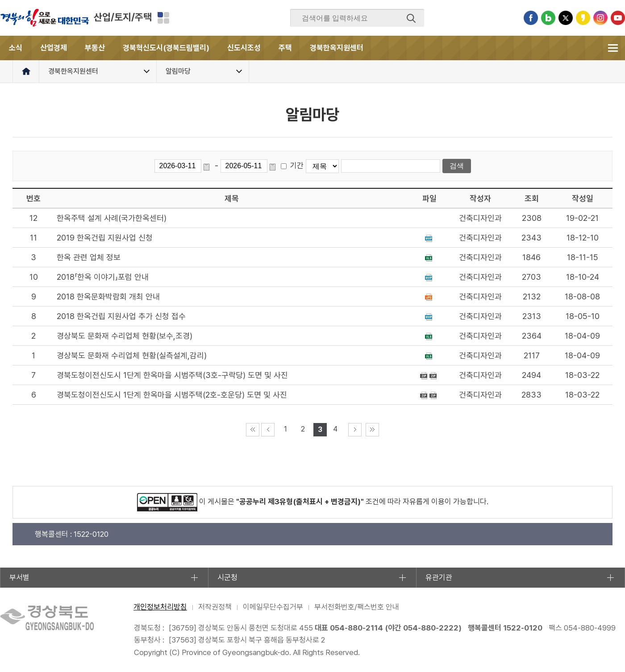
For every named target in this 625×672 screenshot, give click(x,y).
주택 (285, 48)
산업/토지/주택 (123, 17)
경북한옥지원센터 (337, 48)
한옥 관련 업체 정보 (89, 257)
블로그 (548, 18)
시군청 (227, 577)
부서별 (19, 577)
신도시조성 (244, 48)
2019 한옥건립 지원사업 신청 (105, 238)
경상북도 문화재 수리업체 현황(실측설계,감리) (132, 355)
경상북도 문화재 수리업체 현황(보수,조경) (125, 336)
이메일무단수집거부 (273, 607)
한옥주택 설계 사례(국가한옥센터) (112, 218)
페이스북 (531, 18)
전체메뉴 (613, 48)
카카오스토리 (583, 18)
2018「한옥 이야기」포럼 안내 (103, 277)
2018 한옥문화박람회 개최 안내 (108, 297)
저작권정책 (215, 607)
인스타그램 (600, 18)
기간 (297, 166)
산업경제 (54, 48)
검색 (411, 18)
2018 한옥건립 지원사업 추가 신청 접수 (121, 316)
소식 (16, 48)
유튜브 (618, 18)
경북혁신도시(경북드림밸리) (166, 48)
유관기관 (439, 577)
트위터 (566, 18)
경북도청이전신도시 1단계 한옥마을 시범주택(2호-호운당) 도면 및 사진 (172, 395)
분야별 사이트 (163, 18)
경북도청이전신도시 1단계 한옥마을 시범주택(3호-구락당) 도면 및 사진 (172, 375)
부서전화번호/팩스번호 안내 (357, 607)
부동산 (95, 48)
